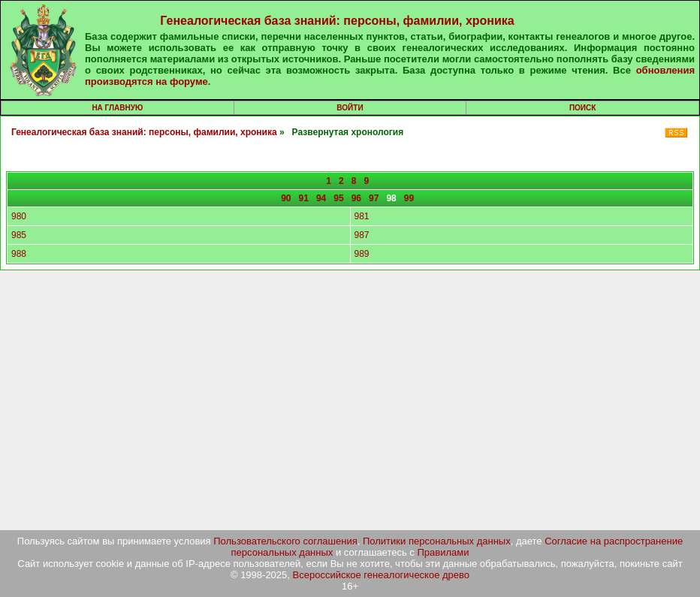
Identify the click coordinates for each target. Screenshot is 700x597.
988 (19, 254)
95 (338, 198)
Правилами (443, 552)
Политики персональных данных (437, 541)
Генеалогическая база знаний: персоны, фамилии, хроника (337, 21)
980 (19, 216)
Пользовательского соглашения (285, 541)
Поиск (582, 108)
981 (362, 216)
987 (362, 235)
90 (286, 198)
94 (321, 198)
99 (409, 198)
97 (374, 198)
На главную (117, 108)
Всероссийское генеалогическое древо (382, 575)
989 (362, 254)
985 (19, 235)
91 (304, 198)
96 (356, 198)
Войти (350, 108)
